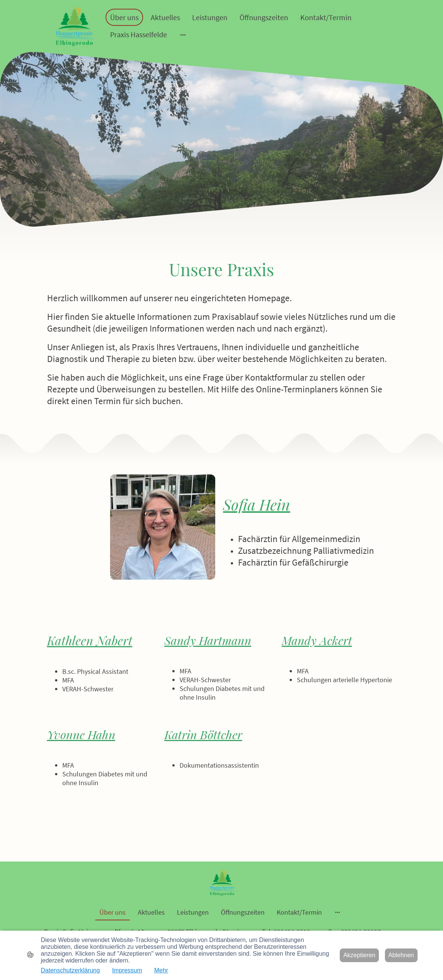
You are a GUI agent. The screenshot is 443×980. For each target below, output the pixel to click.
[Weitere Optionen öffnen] (183, 34)
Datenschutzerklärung (71, 970)
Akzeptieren (359, 955)
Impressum (127, 970)
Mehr (161, 970)
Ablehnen (401, 955)
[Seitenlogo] (74, 26)
